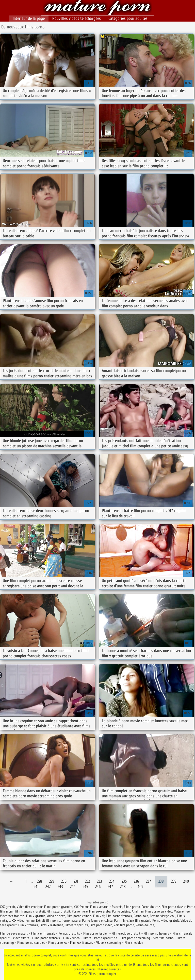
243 (60, 887)
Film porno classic (174, 907)
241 (36, 887)
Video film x (21, 938)
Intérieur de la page (29, 18)
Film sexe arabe (100, 911)
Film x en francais (43, 933)
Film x (87, 938)
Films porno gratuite (58, 907)
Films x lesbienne (51, 925)
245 (85, 887)
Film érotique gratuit (126, 933)
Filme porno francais (46, 938)
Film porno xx (58, 943)
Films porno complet (97, 8)
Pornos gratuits (69, 933)
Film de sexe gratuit (14, 933)
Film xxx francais (82, 943)
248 (123, 887)
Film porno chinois (79, 916)
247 (110, 887)
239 (174, 881)
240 (186, 881)
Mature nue (182, 911)
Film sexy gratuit (59, 911)
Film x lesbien (134, 943)
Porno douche (151, 907)
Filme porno (132, 907)
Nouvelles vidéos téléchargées (77, 18)
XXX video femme (23, 921)
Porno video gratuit (166, 921)
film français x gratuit (30, 911)
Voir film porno (124, 925)
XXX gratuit (8, 907)
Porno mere (80, 911)
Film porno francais (119, 916)
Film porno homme (156, 933)
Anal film (138, 911)
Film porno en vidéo (159, 911)
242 (48, 887)
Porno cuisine (121, 911)
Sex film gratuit (140, 921)
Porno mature (71, 921)
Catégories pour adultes (128, 18)
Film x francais (28, 925)
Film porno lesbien (96, 933)
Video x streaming (109, 943)
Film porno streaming (135, 938)
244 (73, 887)
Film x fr (99, 916)
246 (98, 887)
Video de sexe (56, 916)
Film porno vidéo (101, 925)
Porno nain (141, 916)
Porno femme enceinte (97, 921)
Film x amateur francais (106, 907)
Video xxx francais (12, 916)
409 (140, 887)
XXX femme (81, 907)
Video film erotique (30, 907)
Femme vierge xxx (163, 916)
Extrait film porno (48, 921)
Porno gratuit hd (106, 938)
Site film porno (163, 938)
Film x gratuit (36, 916)
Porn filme (121, 921)
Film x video (71, 938)
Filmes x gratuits (76, 925)
